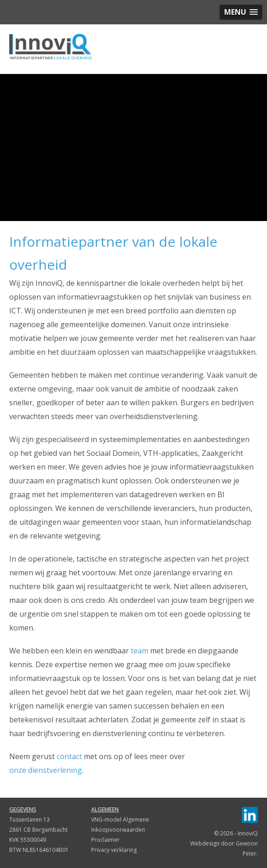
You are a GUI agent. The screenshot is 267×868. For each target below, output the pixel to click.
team (139, 651)
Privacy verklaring (114, 850)
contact (69, 756)
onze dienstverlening (46, 770)
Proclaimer (105, 840)
